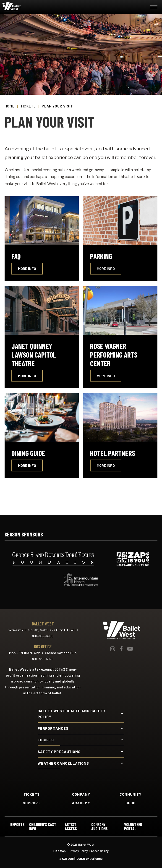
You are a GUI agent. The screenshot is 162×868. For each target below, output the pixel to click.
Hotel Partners (113, 453)
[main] (81, 264)
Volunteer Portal (133, 826)
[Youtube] (130, 649)
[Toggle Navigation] (154, 8)
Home (10, 106)
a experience (81, 859)
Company (81, 794)
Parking (101, 256)
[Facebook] (121, 649)
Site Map (60, 851)
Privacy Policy (78, 851)
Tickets (28, 106)
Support (32, 803)
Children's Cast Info (43, 826)
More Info (27, 268)
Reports (17, 825)
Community (131, 794)
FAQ (16, 256)
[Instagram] (113, 649)
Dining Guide (28, 453)
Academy (81, 803)
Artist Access (71, 826)
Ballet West (30, 7)
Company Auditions (99, 826)
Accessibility (100, 851)
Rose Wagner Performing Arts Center (114, 355)
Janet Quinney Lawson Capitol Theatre (34, 355)
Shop (131, 803)
